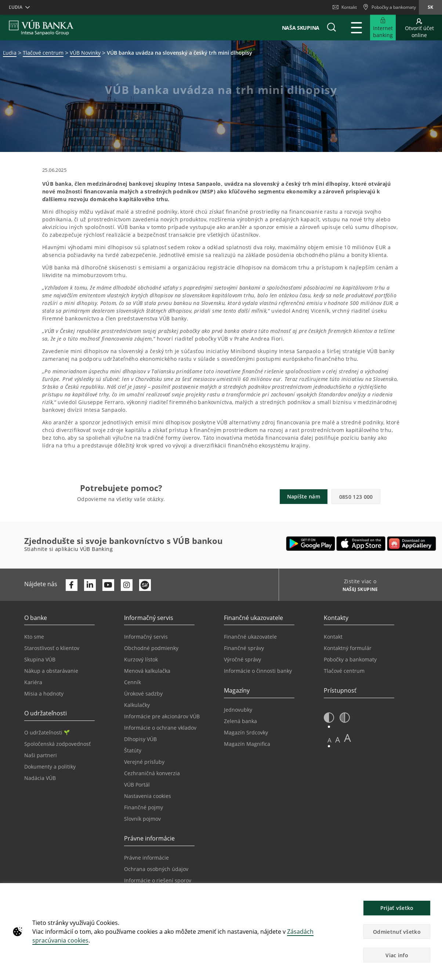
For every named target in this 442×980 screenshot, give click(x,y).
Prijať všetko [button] (397, 908)
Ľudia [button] (16, 7)
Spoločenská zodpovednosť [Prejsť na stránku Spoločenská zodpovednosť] (57, 744)
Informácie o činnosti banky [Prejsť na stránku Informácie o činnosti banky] (258, 671)
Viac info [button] (397, 955)
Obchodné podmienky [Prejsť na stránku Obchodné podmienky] (151, 648)
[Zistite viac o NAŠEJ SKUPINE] (358, 590)
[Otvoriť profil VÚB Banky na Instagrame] (127, 585)
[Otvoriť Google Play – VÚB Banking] (311, 544)
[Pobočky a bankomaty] (389, 7)
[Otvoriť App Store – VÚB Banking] (361, 544)
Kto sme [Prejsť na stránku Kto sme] (34, 637)
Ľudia (10, 53)
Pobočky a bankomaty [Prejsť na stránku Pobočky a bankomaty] (350, 659)
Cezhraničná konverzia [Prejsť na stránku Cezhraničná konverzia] (152, 773)
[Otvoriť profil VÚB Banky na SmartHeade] (145, 585)
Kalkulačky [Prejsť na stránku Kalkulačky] (137, 705)
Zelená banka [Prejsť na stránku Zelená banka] (240, 721)
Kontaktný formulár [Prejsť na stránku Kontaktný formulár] (348, 648)
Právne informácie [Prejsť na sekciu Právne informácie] (146, 858)
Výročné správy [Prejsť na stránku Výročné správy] (242, 659)
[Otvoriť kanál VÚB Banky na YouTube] (108, 585)
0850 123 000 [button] (356, 497)
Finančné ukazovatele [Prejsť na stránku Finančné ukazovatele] (250, 637)
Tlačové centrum (43, 53)
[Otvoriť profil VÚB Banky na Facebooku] (72, 585)
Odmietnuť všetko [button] (397, 932)
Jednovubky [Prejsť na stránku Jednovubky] (238, 710)
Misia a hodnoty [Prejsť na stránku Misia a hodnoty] (44, 694)
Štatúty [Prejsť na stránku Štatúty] (133, 750)
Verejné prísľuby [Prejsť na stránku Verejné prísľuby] (144, 762)
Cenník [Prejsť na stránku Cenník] (133, 682)
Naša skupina (301, 28)
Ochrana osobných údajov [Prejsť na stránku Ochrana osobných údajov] (156, 869)
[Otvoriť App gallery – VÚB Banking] (412, 544)
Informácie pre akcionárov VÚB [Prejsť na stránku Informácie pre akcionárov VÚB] (162, 716)
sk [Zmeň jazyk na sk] (430, 7)
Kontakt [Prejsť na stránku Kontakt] (333, 637)
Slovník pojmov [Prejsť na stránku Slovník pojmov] (142, 819)
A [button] (329, 740)
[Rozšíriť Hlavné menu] (356, 28)
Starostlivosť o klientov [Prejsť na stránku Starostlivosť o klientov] (52, 648)
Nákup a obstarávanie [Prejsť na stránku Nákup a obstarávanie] (51, 671)
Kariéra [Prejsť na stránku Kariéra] (33, 682)
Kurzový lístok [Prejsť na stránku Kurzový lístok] (141, 659)
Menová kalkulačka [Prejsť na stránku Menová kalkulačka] (147, 671)
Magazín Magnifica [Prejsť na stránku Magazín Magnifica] (247, 744)
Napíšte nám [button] (304, 496)
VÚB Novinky (85, 53)
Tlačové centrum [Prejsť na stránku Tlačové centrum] (344, 671)
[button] (331, 28)
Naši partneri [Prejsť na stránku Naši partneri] (41, 755)
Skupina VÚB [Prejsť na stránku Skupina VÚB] (40, 659)
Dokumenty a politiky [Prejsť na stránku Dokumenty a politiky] (50, 767)
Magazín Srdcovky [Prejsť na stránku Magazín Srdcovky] (246, 732)
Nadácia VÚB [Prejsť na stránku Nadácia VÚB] (40, 778)
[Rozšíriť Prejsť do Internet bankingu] (383, 28)
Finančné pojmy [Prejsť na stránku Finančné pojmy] (144, 807)
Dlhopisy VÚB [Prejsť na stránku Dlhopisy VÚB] (140, 739)
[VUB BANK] (41, 28)
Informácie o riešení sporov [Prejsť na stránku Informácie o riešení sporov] (158, 880)
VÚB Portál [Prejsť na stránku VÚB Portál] (137, 785)
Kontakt (345, 7)
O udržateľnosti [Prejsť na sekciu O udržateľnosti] (47, 732)
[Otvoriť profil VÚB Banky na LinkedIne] (90, 585)
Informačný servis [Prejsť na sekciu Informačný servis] (146, 637)
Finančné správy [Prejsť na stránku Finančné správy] (244, 648)
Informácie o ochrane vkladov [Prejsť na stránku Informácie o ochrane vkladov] (160, 728)
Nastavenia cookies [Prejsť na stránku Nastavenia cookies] (148, 796)
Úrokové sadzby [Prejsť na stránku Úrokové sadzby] (143, 694)
